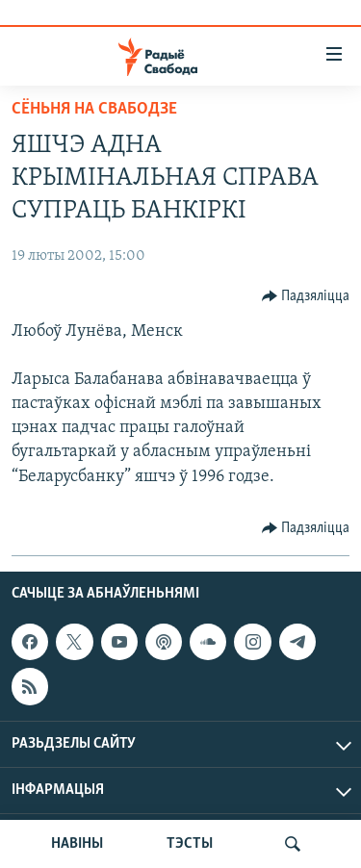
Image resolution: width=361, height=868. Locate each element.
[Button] (306, 296)
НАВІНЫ (77, 844)
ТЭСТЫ (190, 844)
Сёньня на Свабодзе (94, 109)
